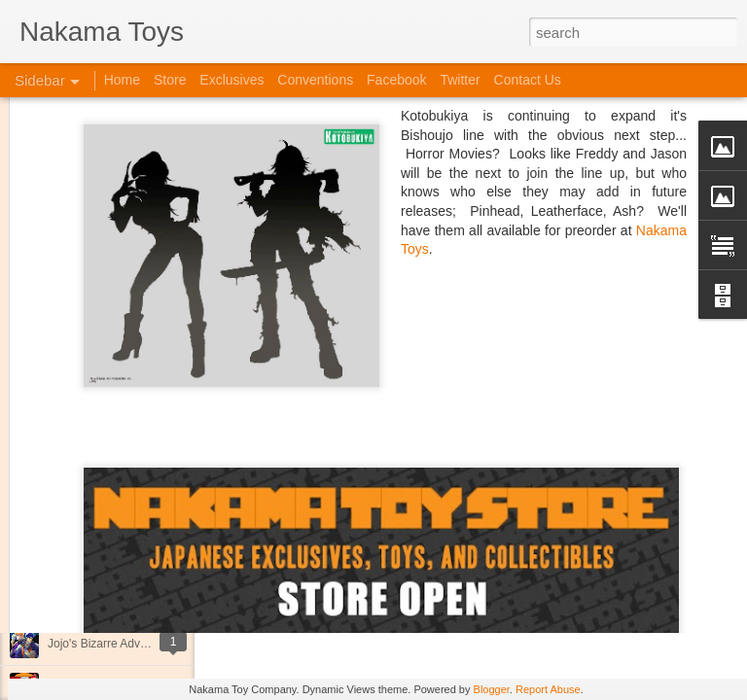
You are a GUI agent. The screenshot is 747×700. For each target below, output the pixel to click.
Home (122, 80)
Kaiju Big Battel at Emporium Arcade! (143, 600)
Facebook (396, 80)
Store (170, 80)
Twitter (460, 80)
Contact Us (528, 80)
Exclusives (231, 80)
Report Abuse (548, 689)
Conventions (315, 80)
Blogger (492, 689)
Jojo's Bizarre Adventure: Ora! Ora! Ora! (151, 644)
